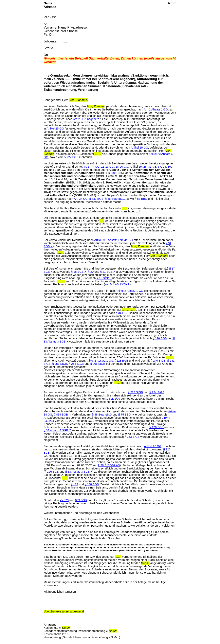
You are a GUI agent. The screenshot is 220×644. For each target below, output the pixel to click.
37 (159, 167)
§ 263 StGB (76, 364)
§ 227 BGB (71, 157)
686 (114, 173)
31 (150, 167)
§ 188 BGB (92, 484)
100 (170, 167)
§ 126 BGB (160, 338)
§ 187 (74, 484)
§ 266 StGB (98, 364)
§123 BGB (122, 361)
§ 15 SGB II (104, 278)
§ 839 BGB (96, 199)
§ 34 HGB (122, 313)
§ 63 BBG (141, 199)
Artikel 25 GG (55, 129)
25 (140, 167)
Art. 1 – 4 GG (91, 167)
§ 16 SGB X (79, 272)
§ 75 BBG (125, 415)
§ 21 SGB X (108, 272)
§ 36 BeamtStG (115, 199)
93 (164, 167)
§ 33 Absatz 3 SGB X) (79, 472)
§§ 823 (64, 500)
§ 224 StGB (157, 392)
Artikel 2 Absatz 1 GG (129, 291)
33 (155, 167)
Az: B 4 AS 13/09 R (117, 284)
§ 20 (91, 272)
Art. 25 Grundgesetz (86, 119)
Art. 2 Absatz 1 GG (156, 109)
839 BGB (81, 500)
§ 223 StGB (136, 392)
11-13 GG (107, 167)
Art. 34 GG (81, 199)
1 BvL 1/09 (113, 399)
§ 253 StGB (60, 364)
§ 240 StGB (158, 361)
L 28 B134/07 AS (109, 465)
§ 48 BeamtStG (102, 415)
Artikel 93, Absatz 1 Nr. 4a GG (114, 240)
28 (145, 167)
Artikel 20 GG (153, 446)
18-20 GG (122, 167)
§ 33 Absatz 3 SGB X (58, 430)
